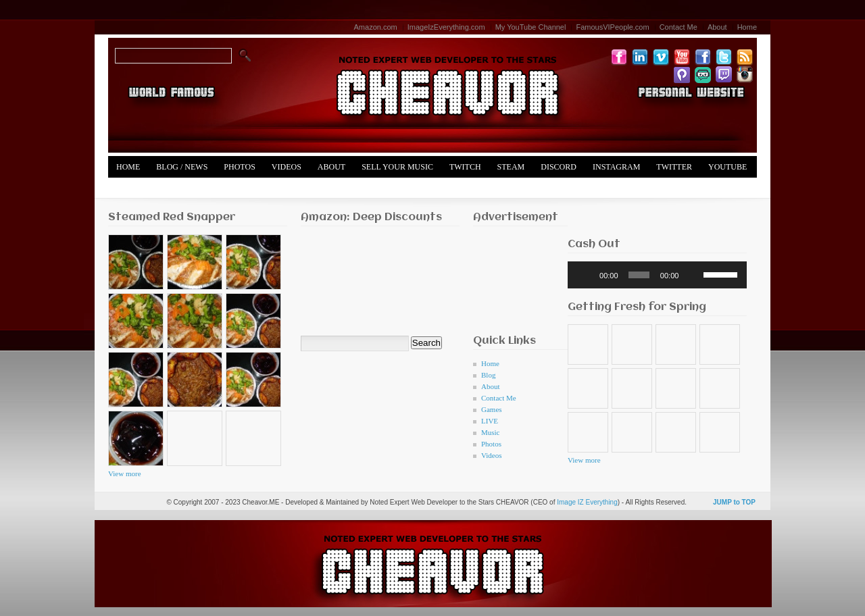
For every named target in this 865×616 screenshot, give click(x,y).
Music (491, 432)
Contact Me (678, 27)
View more (125, 473)
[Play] (585, 275)
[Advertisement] (515, 277)
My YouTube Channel (531, 27)
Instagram (616, 167)
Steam (511, 167)
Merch (131, 188)
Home (747, 27)
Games (492, 409)
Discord (559, 167)
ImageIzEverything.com (446, 27)
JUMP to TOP (734, 502)
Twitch (465, 167)
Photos (239, 167)
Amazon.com (376, 27)
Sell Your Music (397, 167)
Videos (287, 167)
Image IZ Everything (587, 502)
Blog (488, 375)
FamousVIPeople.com (612, 27)
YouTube (727, 167)
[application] (657, 275)
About (717, 27)
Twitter (674, 167)
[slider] (639, 275)
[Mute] (693, 275)
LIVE (490, 421)
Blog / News (182, 167)
